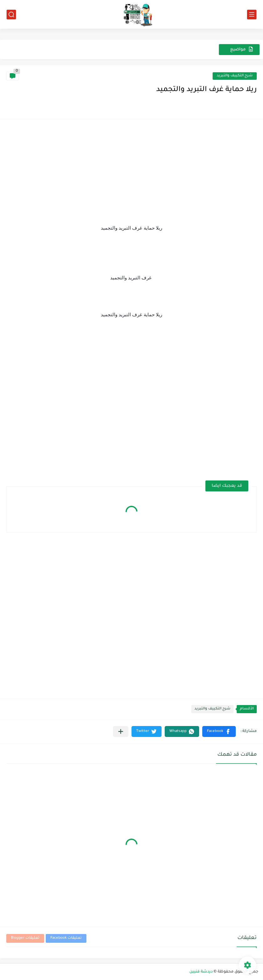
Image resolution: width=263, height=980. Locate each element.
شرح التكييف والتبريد (235, 76)
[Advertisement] (131, 170)
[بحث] (11, 15)
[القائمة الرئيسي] (252, 15)
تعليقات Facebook (66, 938)
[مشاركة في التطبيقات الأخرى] (121, 731)
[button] (219, 731)
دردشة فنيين (201, 972)
